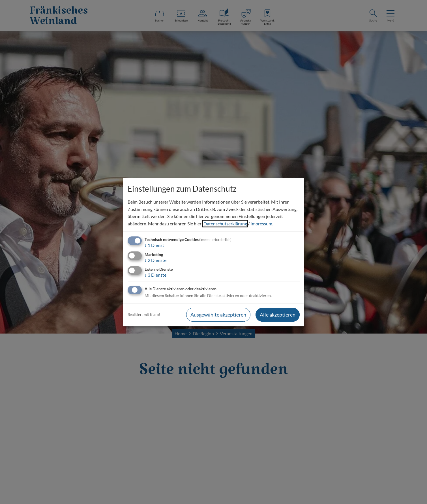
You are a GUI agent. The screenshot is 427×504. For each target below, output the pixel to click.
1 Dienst (154, 245)
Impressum (261, 224)
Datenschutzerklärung (225, 224)
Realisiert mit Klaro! (144, 315)
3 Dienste (155, 275)
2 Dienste (155, 260)
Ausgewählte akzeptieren (218, 315)
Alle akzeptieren (278, 315)
